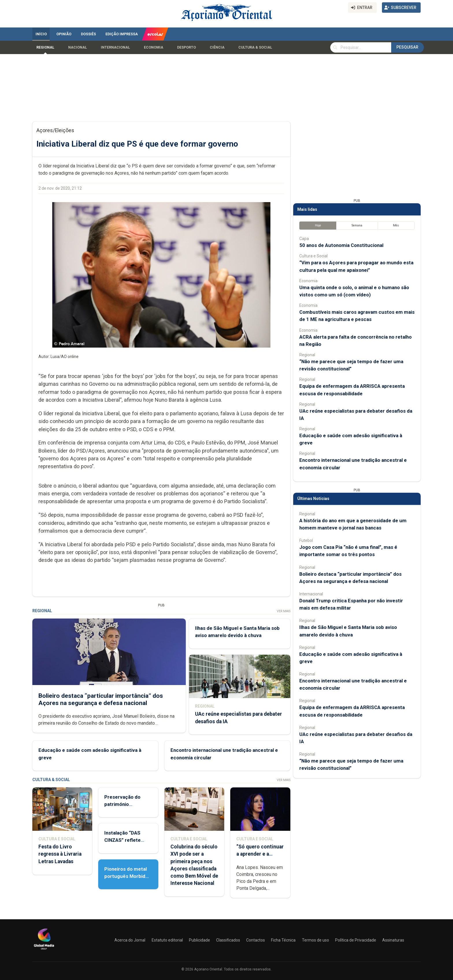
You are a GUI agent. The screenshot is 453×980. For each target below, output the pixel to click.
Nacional (78, 47)
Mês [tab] (396, 225)
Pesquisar (407, 47)
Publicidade (199, 940)
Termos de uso (315, 940)
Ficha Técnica (283, 940)
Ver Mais (284, 611)
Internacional (115, 47)
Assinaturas (393, 940)
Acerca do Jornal (130, 940)
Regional (45, 47)
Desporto (186, 47)
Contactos (256, 940)
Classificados (228, 940)
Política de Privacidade (356, 940)
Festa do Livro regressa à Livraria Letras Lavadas (60, 854)
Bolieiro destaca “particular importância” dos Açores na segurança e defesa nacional (101, 699)
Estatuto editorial (167, 940)
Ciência (217, 47)
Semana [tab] (357, 225)
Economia (154, 47)
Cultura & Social (255, 47)
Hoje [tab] (318, 225)
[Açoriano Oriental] (44, 950)
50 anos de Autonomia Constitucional (341, 245)
